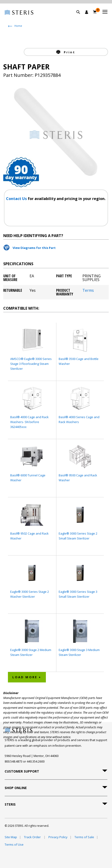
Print (69, 52)
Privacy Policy (58, 837)
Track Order (33, 837)
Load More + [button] (27, 677)
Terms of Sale (84, 837)
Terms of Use (14, 844)
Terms (88, 291)
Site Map (11, 837)
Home (18, 26)
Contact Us (17, 199)
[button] (81, 17)
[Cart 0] (95, 12)
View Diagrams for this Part (34, 248)
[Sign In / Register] (87, 12)
